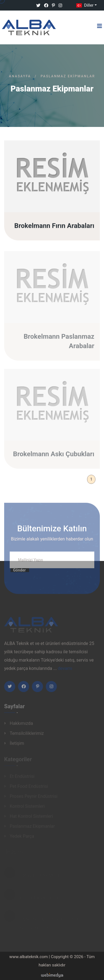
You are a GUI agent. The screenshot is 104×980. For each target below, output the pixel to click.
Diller (84, 5)
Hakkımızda (21, 725)
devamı (65, 670)
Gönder (19, 572)
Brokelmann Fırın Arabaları (54, 226)
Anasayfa (20, 76)
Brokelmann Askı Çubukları (54, 456)
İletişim (17, 745)
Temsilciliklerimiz (27, 735)
